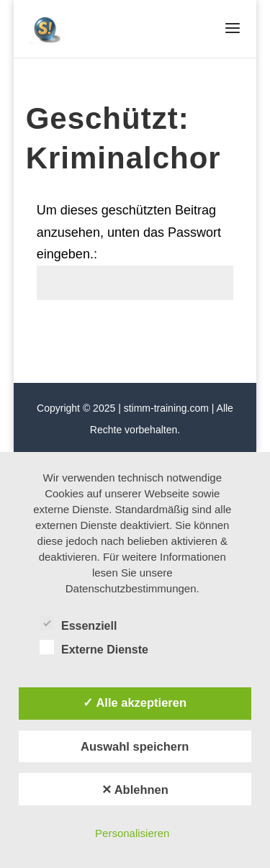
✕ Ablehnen (135, 790)
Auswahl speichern (135, 746)
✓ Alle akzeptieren (135, 702)
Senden (198, 333)
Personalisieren (132, 833)
